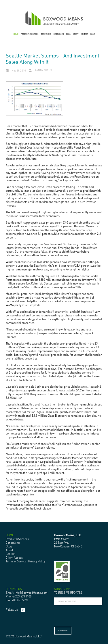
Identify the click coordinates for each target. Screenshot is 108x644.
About (9, 550)
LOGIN (93, 34)
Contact (11, 554)
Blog (9, 546)
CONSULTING (46, 34)
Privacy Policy (37, 561)
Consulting (13, 543)
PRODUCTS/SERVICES (30, 34)
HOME (16, 34)
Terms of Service (16, 561)
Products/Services (17, 539)
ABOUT (76, 34)
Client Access (14, 558)
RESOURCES (59, 34)
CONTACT (84, 34)
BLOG (68, 34)
